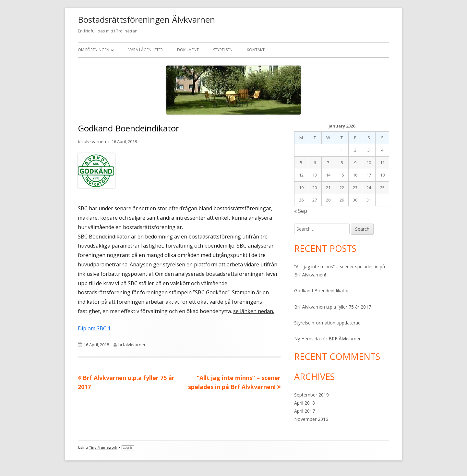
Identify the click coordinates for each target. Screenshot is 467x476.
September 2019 (311, 395)
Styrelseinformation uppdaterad (327, 323)
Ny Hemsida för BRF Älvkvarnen (328, 339)
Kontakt (256, 50)
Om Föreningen (94, 50)
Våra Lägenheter (146, 50)
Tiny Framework (103, 448)
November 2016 (311, 419)
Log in (128, 448)
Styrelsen (223, 50)
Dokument (188, 50)
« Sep (301, 211)
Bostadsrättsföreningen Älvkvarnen (146, 19)
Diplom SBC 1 (94, 328)
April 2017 (305, 411)
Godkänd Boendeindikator (322, 291)
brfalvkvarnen (92, 141)
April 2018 (305, 403)
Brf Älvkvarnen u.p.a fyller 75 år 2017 (333, 307)
